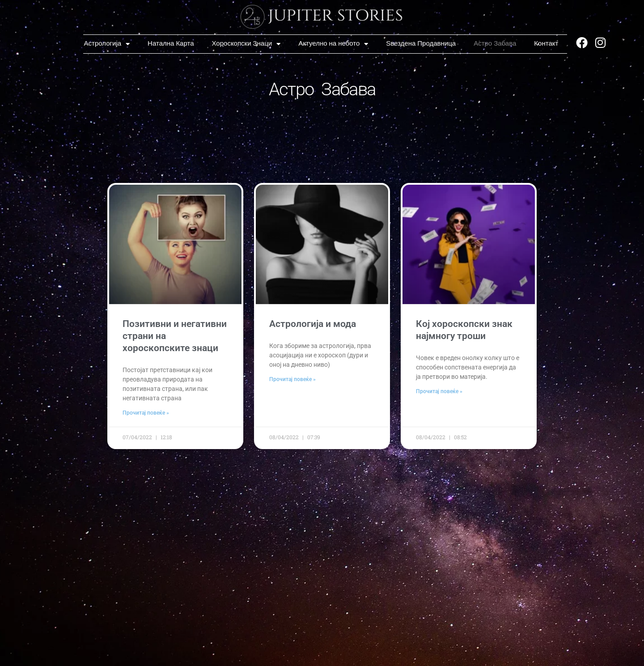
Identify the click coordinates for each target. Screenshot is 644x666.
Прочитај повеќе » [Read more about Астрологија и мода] (292, 380)
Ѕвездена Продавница (421, 44)
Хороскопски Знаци (246, 44)
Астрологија (107, 44)
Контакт (546, 44)
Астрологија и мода (313, 324)
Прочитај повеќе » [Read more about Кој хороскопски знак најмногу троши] (439, 392)
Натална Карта (171, 44)
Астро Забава (495, 44)
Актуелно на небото (333, 44)
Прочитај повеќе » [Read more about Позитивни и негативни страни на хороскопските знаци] (146, 413)
